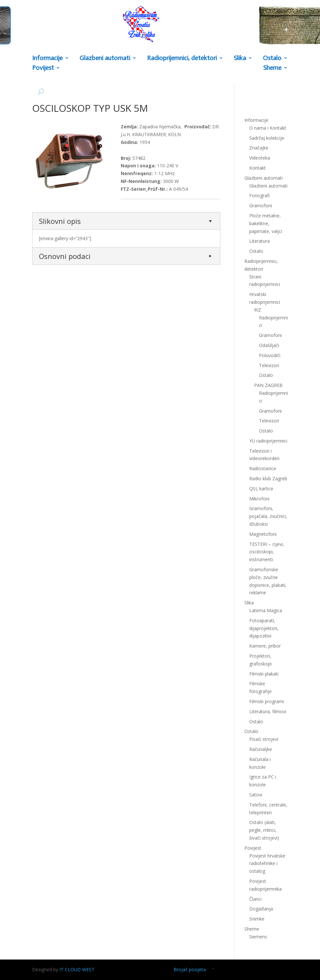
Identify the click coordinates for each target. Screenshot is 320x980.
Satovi (256, 795)
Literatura (259, 241)
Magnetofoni (263, 534)
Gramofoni (261, 206)
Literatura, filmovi (268, 711)
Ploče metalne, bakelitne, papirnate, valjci (266, 223)
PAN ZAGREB (268, 385)
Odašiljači (269, 345)
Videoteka (260, 158)
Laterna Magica (266, 610)
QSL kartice (261, 489)
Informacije (47, 58)
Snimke (257, 919)
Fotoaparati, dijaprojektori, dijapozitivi (264, 628)
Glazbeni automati (105, 58)
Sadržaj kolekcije (267, 138)
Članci (255, 899)
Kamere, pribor (265, 646)
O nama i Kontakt (268, 128)
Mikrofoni (259, 499)
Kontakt (258, 168)
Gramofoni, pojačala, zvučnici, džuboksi (268, 516)
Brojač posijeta (190, 969)
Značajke (259, 148)
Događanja (261, 909)
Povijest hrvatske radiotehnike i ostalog (267, 864)
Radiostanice (263, 468)
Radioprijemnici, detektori (182, 58)
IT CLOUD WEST (77, 969)
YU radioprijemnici (268, 441)
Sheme (272, 68)
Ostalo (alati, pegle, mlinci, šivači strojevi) (264, 830)
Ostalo (272, 58)
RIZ (258, 310)
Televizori (269, 365)
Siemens (258, 937)
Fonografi (259, 195)
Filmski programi (267, 701)
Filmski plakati (264, 674)
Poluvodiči (270, 355)
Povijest (43, 68)
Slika (240, 58)
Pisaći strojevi (264, 739)
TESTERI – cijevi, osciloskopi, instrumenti (267, 552)
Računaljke (261, 749)
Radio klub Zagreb (268, 478)
